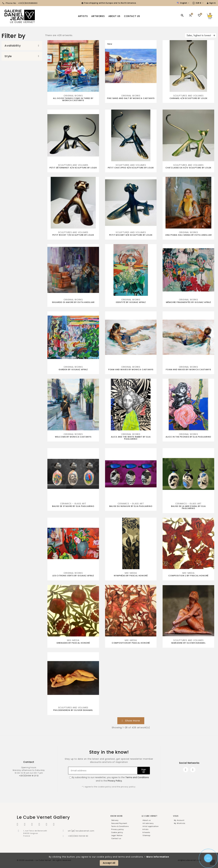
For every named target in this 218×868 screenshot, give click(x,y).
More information (158, 857)
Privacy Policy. (115, 781)
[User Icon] (211, 3)
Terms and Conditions (137, 777)
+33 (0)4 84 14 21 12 (29, 776)
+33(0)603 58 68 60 (78, 836)
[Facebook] (186, 770)
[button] (22, 46)
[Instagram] (193, 770)
